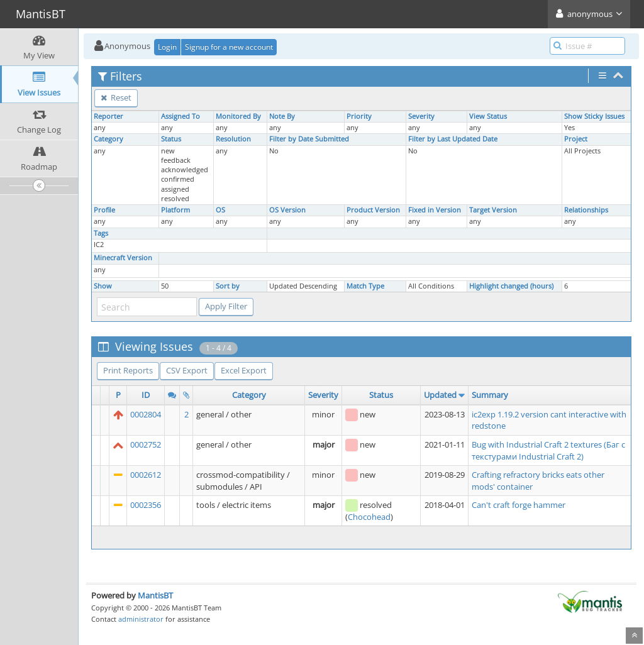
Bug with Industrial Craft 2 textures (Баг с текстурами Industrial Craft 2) (548, 450)
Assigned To (180, 116)
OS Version (287, 210)
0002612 (146, 475)
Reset (116, 97)
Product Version (373, 210)
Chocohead (369, 517)
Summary (490, 395)
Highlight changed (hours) (511, 286)
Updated (440, 395)
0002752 (146, 444)
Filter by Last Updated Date (453, 139)
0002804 (146, 414)
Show (103, 286)
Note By (282, 116)
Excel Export (244, 370)
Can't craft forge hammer (519, 505)
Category (108, 139)
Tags (101, 233)
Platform (175, 210)
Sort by (228, 286)
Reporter (108, 116)
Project (576, 139)
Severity (421, 116)
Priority (359, 116)
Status (171, 139)
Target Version (493, 210)
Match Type (365, 286)
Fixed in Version (435, 210)
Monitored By (238, 116)
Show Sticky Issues (594, 116)
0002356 (146, 505)
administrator (141, 619)
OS (220, 210)
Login (167, 47)
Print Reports (128, 370)
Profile (104, 210)
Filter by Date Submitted (309, 139)
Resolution (233, 139)
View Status (488, 116)
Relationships (586, 210)
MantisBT (155, 595)
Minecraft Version (123, 258)
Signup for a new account (229, 47)
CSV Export (187, 370)
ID (146, 395)
